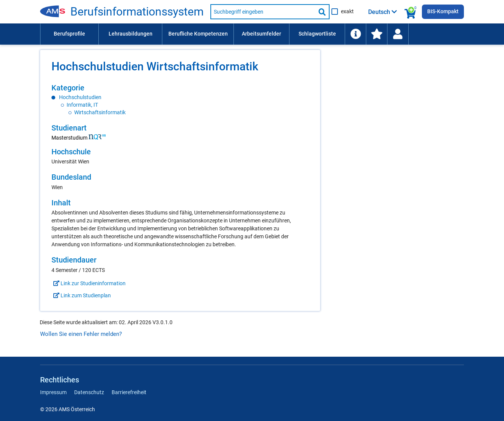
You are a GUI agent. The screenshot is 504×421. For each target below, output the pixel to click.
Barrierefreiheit (129, 392)
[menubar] (252, 34)
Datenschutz (89, 392)
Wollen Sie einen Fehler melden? (81, 334)
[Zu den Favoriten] (376, 34)
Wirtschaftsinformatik (100, 112)
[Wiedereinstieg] (398, 34)
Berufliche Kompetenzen (198, 34)
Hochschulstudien (80, 97)
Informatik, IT (82, 105)
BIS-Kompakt (443, 11)
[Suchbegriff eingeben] (263, 12)
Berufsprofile (69, 34)
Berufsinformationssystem (137, 12)
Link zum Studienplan (81, 295)
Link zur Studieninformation (89, 283)
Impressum (53, 392)
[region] (180, 100)
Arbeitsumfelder (261, 34)
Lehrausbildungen (131, 34)
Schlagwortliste (317, 34)
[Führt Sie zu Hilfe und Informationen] (355, 34)
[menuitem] (69, 34)
